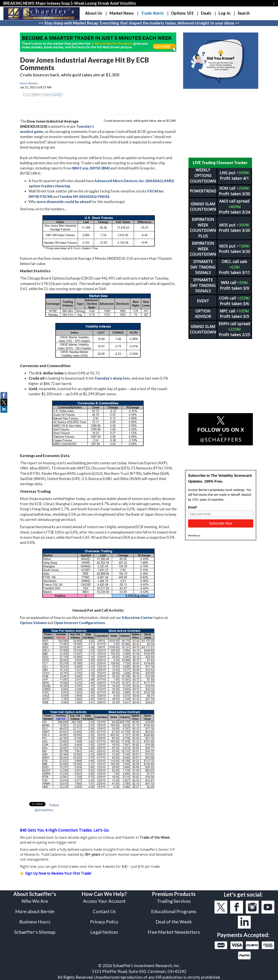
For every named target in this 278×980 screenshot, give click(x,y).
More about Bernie (35, 911)
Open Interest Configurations (79, 623)
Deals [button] (206, 13)
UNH (46, 95)
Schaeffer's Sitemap (35, 932)
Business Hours (35, 922)
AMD (58, 95)
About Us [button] (94, 13)
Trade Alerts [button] (152, 13)
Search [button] (244, 13)
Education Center (137, 618)
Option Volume (33, 623)
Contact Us (104, 911)
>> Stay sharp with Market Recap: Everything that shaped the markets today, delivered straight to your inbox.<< (139, 23)
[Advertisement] (221, 123)
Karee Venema (29, 83)
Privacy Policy (104, 922)
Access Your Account (104, 901)
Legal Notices (104, 932)
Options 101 (182, 13)
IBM (36, 95)
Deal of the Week (174, 922)
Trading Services (174, 901)
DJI (27, 95)
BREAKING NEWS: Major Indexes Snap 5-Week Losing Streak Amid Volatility (70, 3)
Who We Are (35, 901)
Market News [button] (122, 13)
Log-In (224, 13)
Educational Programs (174, 911)
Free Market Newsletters (174, 932)
